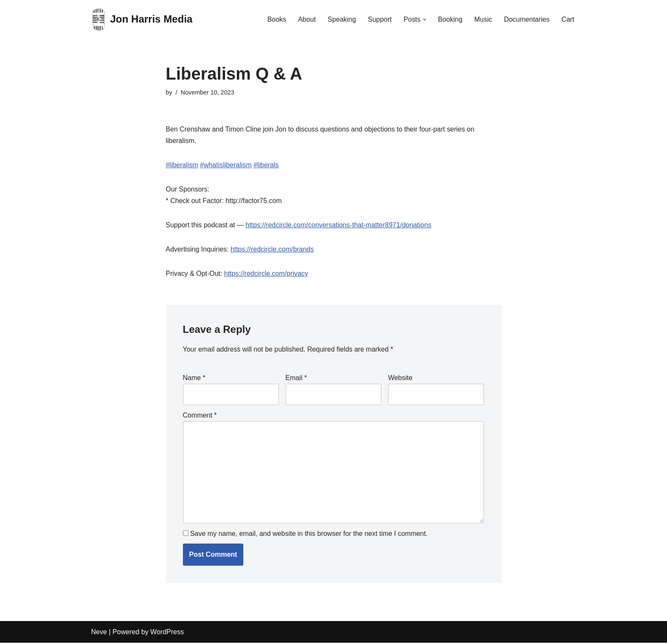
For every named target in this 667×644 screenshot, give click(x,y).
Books (276, 19)
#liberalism (182, 165)
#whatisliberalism (226, 165)
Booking (450, 19)
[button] (424, 20)
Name (194, 379)
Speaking (341, 19)
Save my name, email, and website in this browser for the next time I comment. (309, 535)
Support (379, 19)
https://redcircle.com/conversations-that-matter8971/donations (339, 225)
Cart (568, 19)
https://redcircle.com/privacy (266, 274)
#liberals (267, 165)
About (306, 19)
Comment (200, 416)
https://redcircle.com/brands (272, 250)
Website (400, 379)
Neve (99, 633)
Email (296, 379)
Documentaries (527, 19)
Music (483, 19)
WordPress (167, 633)
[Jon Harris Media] (142, 19)
